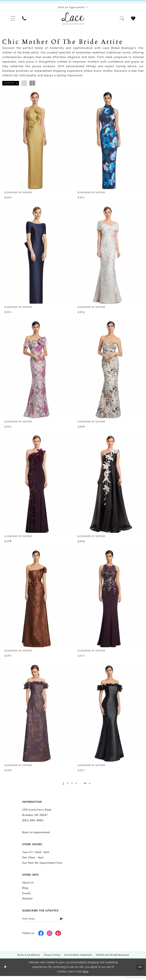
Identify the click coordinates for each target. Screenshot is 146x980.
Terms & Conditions (29, 959)
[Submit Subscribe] (67, 922)
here (85, 976)
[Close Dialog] (6, 971)
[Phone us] (27, 20)
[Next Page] (92, 786)
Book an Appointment (36, 836)
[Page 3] (71, 786)
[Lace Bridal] (73, 21)
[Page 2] (67, 786)
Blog (25, 891)
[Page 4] (76, 786)
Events (27, 897)
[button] (14, 20)
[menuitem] (14, 20)
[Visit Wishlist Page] (132, 20)
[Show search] (119, 20)
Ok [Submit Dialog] (140, 971)
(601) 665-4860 (33, 824)
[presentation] (36, 142)
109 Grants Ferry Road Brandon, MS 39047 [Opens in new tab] (37, 816)
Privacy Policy (52, 959)
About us (28, 886)
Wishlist (27, 902)
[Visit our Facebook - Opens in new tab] (41, 937)
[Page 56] (86, 786)
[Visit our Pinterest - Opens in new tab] (58, 937)
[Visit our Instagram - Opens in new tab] (50, 937)
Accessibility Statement (78, 959)
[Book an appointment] (73, 8)
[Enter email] (46, 922)
